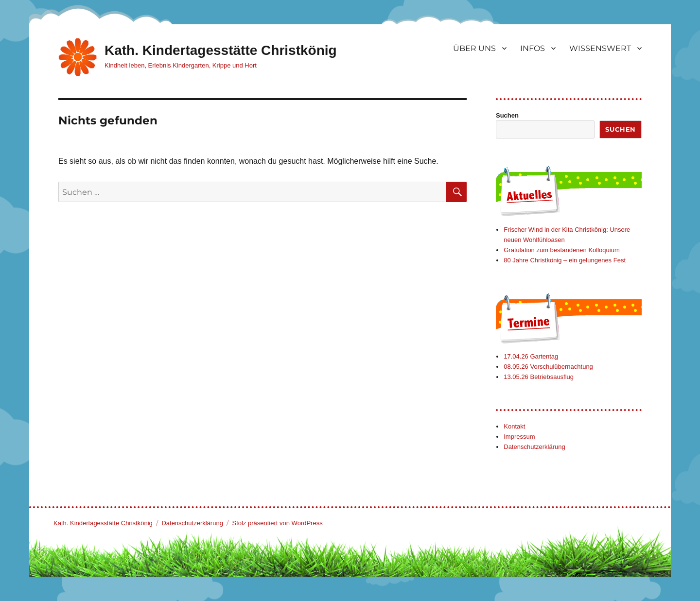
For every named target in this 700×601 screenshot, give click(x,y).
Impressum (519, 437)
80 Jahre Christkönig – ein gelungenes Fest (565, 260)
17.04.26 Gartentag (531, 356)
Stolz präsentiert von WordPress (278, 523)
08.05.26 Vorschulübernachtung (548, 367)
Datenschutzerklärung (534, 447)
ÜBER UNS (474, 48)
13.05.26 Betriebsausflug (539, 377)
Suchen (507, 115)
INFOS (533, 48)
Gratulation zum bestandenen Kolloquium (561, 250)
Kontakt (514, 426)
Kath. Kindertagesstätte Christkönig (221, 50)
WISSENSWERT (600, 48)
